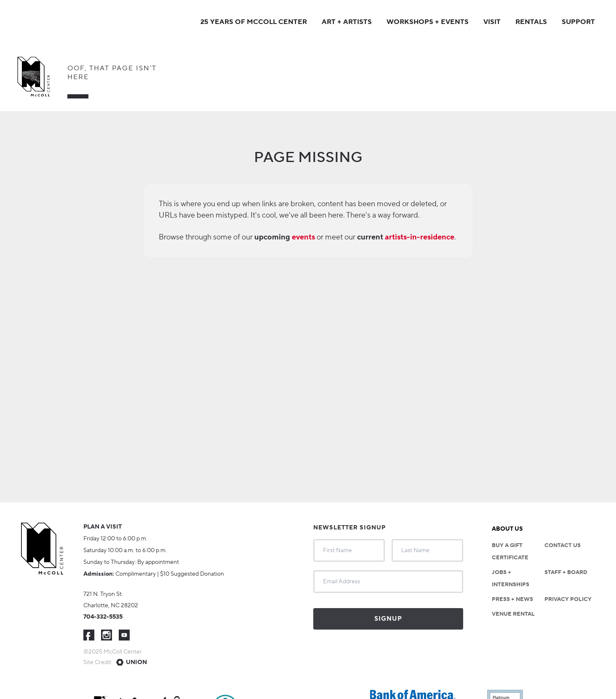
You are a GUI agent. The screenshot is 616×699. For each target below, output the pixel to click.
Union (136, 662)
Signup (388, 619)
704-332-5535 (103, 617)
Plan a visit (103, 527)
